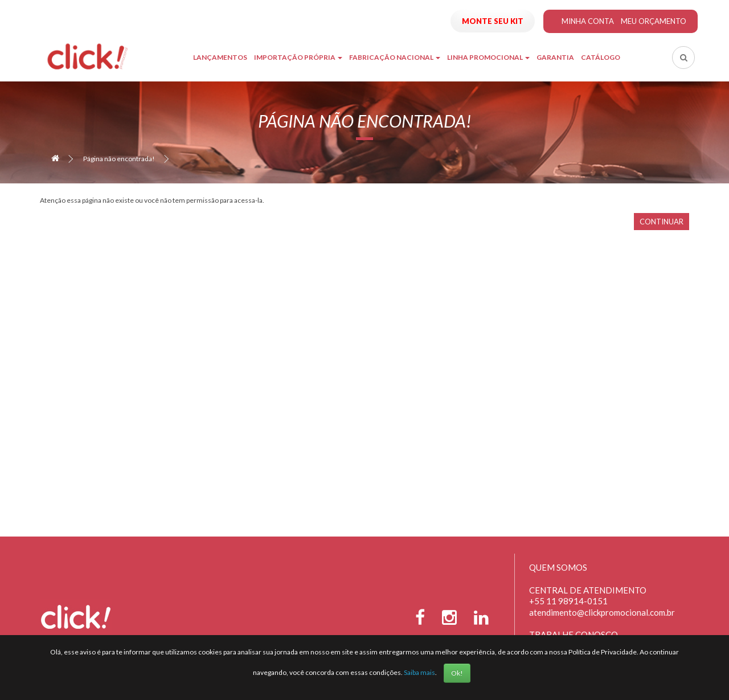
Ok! (457, 673)
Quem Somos (558, 567)
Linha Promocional (488, 57)
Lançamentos (220, 57)
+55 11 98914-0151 (568, 601)
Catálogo (601, 57)
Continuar (662, 222)
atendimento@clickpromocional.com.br (602, 612)
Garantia (555, 57)
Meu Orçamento (654, 21)
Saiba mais (419, 672)
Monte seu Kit (493, 21)
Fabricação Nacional (395, 57)
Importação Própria (298, 57)
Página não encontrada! (119, 159)
